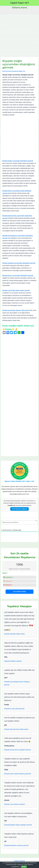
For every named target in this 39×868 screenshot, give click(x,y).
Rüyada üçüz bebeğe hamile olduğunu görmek (17, 683)
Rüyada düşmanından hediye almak (16, 729)
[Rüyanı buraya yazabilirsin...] (19, 522)
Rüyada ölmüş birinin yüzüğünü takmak (18, 750)
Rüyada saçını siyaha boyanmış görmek (18, 774)
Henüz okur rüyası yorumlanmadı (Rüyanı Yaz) (14, 71)
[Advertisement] (19, 34)
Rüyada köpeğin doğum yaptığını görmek (18, 825)
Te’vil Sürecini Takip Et (20, 509)
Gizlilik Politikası (19, 861)
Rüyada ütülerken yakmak (13, 661)
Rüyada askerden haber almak (14, 634)
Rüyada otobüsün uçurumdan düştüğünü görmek (19, 263)
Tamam (24, 867)
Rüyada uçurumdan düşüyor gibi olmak (15, 310)
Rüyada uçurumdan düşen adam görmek (16, 290)
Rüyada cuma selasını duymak (14, 804)
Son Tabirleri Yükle (19, 592)
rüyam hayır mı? (20, 3)
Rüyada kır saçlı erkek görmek (14, 709)
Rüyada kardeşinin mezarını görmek (16, 845)
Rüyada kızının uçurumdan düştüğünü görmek (18, 275)
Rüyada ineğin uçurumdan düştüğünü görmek (18, 161)
